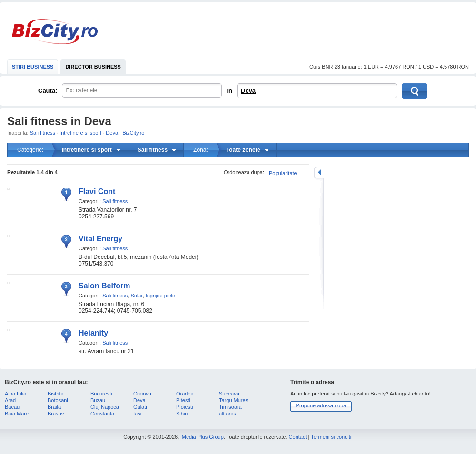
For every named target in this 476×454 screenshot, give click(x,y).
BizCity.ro (55, 32)
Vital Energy (100, 239)
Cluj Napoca (105, 407)
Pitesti (183, 400)
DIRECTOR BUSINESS (93, 67)
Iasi (137, 414)
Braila (54, 407)
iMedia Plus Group (202, 437)
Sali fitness (43, 133)
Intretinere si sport (80, 133)
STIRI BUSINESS (33, 67)
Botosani (58, 400)
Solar (136, 296)
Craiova (142, 394)
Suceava (229, 394)
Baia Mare (17, 414)
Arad (10, 400)
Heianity (93, 333)
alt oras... (230, 414)
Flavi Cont (97, 192)
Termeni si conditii (332, 437)
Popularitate (283, 173)
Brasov (56, 414)
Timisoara (230, 407)
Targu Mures (233, 400)
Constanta (102, 414)
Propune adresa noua (321, 405)
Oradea (185, 394)
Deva (248, 91)
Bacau (12, 407)
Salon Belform (104, 286)
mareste (319, 173)
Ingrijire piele (160, 296)
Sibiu (182, 414)
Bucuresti (101, 394)
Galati (140, 407)
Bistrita (56, 394)
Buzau (98, 400)
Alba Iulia (15, 394)
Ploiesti (184, 407)
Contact (298, 437)
